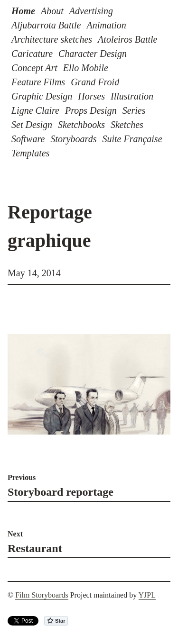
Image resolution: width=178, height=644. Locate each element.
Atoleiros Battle (127, 39)
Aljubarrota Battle (46, 25)
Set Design (32, 125)
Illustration (132, 96)
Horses (91, 96)
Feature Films (38, 82)
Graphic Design (42, 96)
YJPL (147, 595)
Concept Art (34, 68)
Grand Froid (95, 82)
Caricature (32, 54)
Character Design (93, 54)
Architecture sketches (52, 39)
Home (23, 11)
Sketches (127, 125)
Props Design (91, 110)
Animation (106, 25)
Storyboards (73, 139)
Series (134, 110)
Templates (30, 153)
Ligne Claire (35, 110)
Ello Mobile (86, 68)
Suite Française (132, 139)
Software (28, 139)
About (52, 11)
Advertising (91, 11)
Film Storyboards (42, 595)
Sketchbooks (81, 125)
